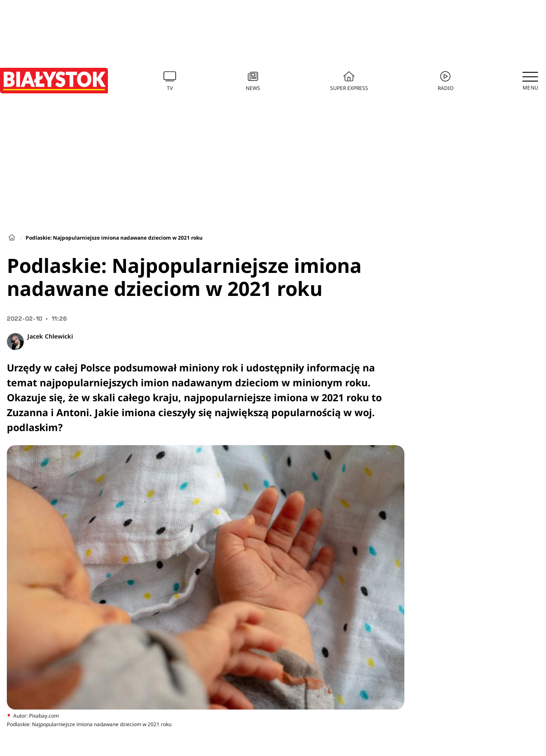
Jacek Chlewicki (50, 336)
